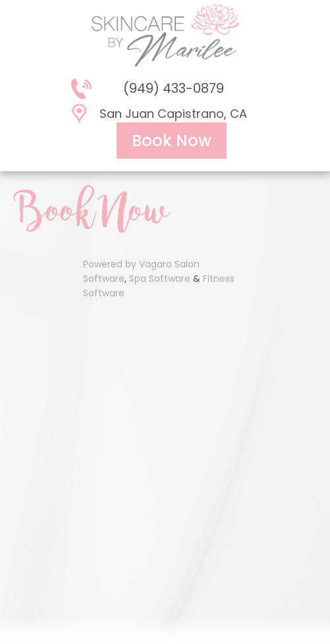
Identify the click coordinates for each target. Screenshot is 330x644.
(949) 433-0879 (174, 88)
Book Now (172, 141)
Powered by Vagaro (127, 264)
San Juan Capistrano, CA (173, 114)
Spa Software (160, 279)
